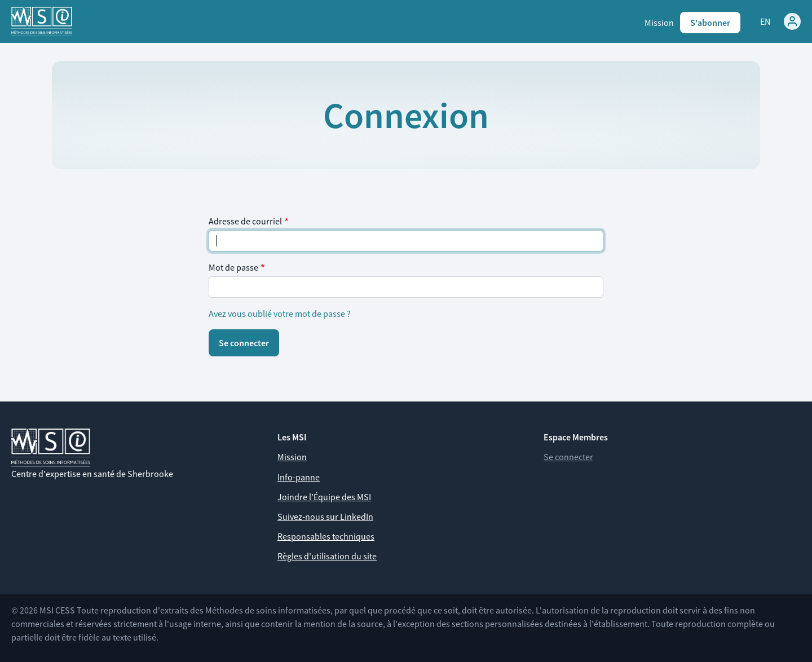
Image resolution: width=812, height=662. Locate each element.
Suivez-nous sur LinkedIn (325, 517)
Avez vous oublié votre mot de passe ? (280, 314)
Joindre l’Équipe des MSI (324, 497)
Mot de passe (233, 267)
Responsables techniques (326, 536)
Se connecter (568, 457)
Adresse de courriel (245, 221)
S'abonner (710, 23)
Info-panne (299, 477)
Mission (659, 23)
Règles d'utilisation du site (327, 556)
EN (765, 21)
